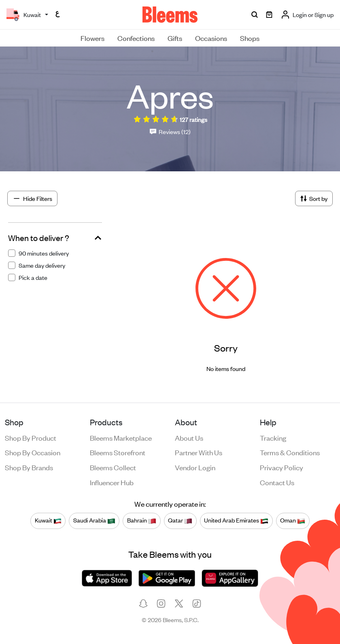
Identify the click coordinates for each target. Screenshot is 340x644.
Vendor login (195, 467)
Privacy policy (282, 467)
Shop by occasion (33, 452)
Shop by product (31, 437)
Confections (136, 38)
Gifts (175, 38)
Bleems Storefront (118, 452)
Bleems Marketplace (121, 437)
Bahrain (142, 520)
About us (189, 437)
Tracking (273, 437)
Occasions (211, 38)
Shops (250, 38)
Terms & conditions (290, 452)
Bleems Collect (113, 467)
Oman (293, 520)
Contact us (277, 482)
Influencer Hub (112, 482)
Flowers (92, 38)
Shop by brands (29, 467)
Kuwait (48, 520)
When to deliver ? (39, 238)
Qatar (180, 520)
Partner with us (199, 452)
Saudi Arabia (94, 520)
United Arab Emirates (236, 520)
